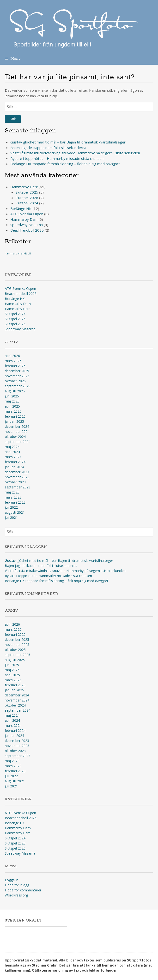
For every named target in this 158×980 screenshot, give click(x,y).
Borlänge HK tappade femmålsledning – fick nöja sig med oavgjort (65, 164)
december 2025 (17, 371)
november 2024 (17, 432)
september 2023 (18, 487)
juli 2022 (11, 507)
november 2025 (17, 376)
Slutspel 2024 (27, 203)
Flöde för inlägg (17, 885)
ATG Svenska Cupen (27, 214)
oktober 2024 (15, 437)
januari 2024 (14, 467)
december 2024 (17, 426)
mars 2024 (13, 457)
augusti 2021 (15, 512)
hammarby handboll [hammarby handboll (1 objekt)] (18, 253)
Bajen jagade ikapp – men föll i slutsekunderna (48, 148)
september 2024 (18, 442)
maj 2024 (12, 447)
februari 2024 (15, 462)
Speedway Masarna (27, 225)
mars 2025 (13, 411)
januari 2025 (14, 421)
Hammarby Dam (24, 219)
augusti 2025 (15, 391)
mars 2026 (13, 361)
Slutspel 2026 (27, 198)
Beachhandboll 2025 (27, 230)
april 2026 (12, 356)
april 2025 (12, 406)
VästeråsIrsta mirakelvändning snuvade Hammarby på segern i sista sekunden (75, 153)
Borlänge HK (21, 208)
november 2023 (17, 477)
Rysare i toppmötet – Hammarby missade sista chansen (57, 158)
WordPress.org (16, 895)
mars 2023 (13, 497)
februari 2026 (15, 366)
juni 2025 (12, 396)
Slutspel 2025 (27, 192)
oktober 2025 (15, 381)
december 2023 (17, 472)
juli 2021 (11, 517)
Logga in (12, 880)
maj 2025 (12, 401)
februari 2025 (15, 416)
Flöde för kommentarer (23, 890)
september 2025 (18, 386)
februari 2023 (15, 502)
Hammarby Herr (24, 187)
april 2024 (12, 452)
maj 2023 (12, 492)
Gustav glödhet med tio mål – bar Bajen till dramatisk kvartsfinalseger (68, 142)
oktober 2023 (15, 482)
